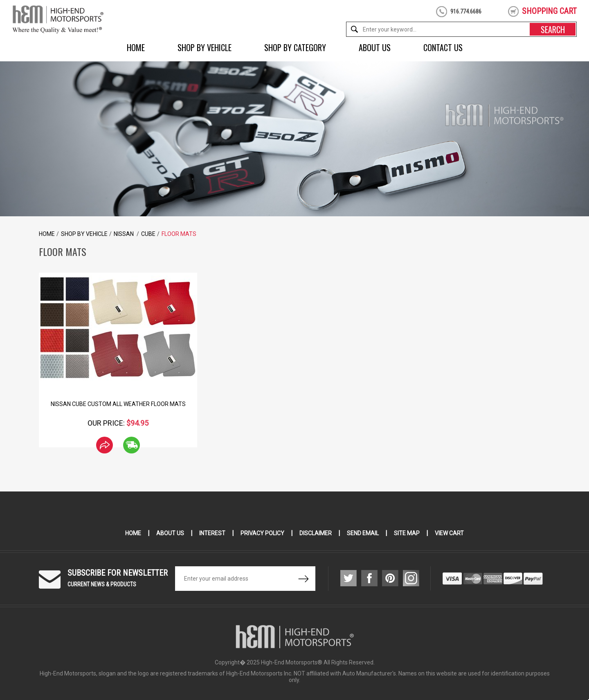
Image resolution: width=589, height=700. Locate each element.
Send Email (363, 533)
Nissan (124, 234)
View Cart (449, 533)
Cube (148, 234)
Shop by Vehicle (205, 47)
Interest (212, 533)
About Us (375, 47)
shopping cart (549, 11)
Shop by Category (295, 47)
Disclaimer (316, 533)
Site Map (407, 533)
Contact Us (443, 47)
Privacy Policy (262, 533)
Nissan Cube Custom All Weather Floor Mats (118, 404)
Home (136, 47)
